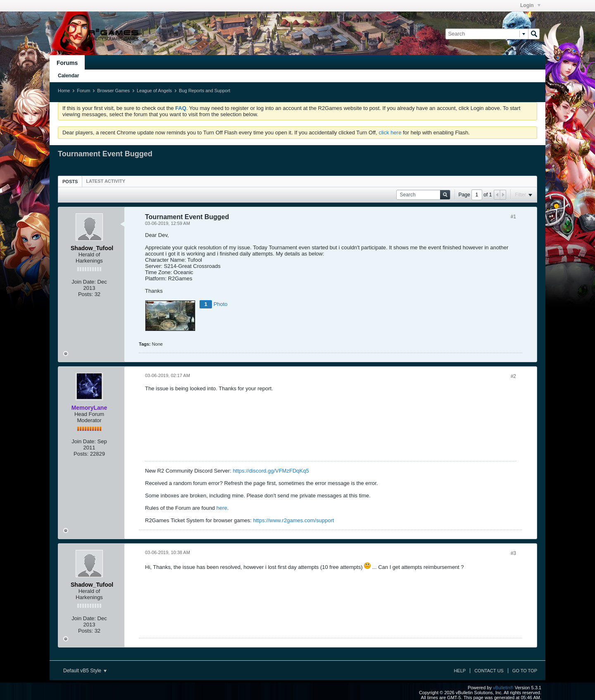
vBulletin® (503, 688)
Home (64, 91)
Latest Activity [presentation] (106, 181)
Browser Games (113, 91)
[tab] (70, 181)
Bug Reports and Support (205, 91)
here (222, 508)
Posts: (86, 294)
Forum (83, 91)
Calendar (68, 76)
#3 (513, 553)
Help (460, 671)
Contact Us (489, 671)
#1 (513, 217)
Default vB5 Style (85, 671)
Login (530, 5)
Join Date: (84, 282)
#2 (513, 376)
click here (390, 133)
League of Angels (154, 91)
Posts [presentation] (70, 182)
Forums (67, 63)
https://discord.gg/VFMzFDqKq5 (271, 471)
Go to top (525, 671)
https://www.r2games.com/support (294, 520)
